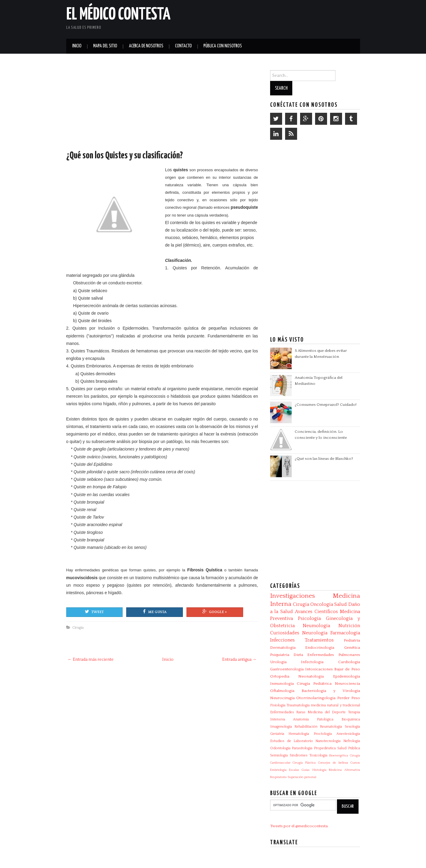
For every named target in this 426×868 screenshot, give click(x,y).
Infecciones (282, 640)
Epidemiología (347, 676)
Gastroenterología (287, 669)
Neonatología (311, 676)
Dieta (298, 655)
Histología (319, 770)
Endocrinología (320, 648)
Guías (306, 770)
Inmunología (282, 684)
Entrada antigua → (239, 660)
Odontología (280, 748)
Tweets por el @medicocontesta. (299, 826)
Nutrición (349, 626)
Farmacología (345, 633)
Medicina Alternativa (344, 770)
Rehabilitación (306, 727)
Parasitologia (302, 748)
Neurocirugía (282, 698)
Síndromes (299, 755)
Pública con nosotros (223, 46)
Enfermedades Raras (288, 712)
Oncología (322, 604)
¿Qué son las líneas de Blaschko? (324, 459)
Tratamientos (319, 640)
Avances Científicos (316, 612)
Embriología (278, 770)
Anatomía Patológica (313, 719)
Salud (341, 604)
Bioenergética (339, 756)
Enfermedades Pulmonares (334, 655)
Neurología (315, 633)
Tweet (94, 612)
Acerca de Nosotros (146, 46)
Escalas (294, 770)
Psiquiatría (280, 655)
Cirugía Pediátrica (314, 684)
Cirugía (78, 627)
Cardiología (349, 662)
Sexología (352, 727)
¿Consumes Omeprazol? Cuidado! (326, 405)
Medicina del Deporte (327, 712)
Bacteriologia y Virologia (331, 691)
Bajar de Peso (347, 669)
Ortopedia (280, 676)
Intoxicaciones (319, 669)
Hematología (299, 734)
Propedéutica (325, 748)
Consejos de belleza (333, 763)
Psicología (309, 618)
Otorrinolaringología (316, 698)
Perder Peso (349, 698)
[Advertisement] (290, 18)
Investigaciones (292, 596)
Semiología (279, 755)
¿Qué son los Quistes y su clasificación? (125, 156)
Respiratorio (278, 777)
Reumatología (331, 727)
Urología (278, 662)
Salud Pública (349, 748)
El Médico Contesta (118, 15)
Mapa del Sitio (105, 46)
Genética (352, 648)
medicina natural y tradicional (335, 705)
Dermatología (283, 648)
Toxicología (318, 755)
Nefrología (352, 741)
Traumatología (298, 705)
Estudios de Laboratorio (292, 741)
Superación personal (302, 777)
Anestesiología (348, 734)
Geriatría (277, 734)
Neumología (316, 626)
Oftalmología (282, 691)
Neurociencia (347, 684)
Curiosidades (285, 633)
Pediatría (352, 640)
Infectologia (312, 662)
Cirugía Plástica (304, 763)
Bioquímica (351, 719)
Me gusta (155, 612)
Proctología (323, 734)
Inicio (77, 46)
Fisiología (278, 705)
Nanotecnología (328, 741)
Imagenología (281, 727)
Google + (215, 612)
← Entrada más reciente (91, 660)
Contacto (183, 46)
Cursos (355, 763)
